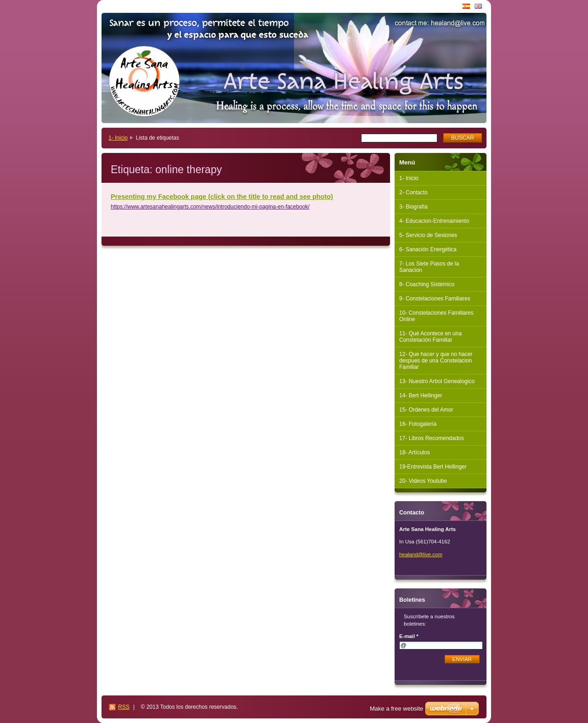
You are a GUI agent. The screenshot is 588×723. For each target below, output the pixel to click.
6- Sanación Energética (428, 249)
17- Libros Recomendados (432, 438)
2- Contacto (413, 192)
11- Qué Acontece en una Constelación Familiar (430, 337)
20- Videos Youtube (423, 481)
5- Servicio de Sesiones (428, 235)
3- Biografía (413, 207)
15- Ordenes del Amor (426, 410)
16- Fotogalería (418, 424)
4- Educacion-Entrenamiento (434, 221)
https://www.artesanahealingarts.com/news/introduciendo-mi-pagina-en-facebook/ (210, 207)
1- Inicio (118, 138)
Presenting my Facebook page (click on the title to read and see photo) (222, 197)
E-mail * (409, 636)
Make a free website (396, 709)
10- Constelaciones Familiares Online (436, 316)
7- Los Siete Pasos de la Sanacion (429, 267)
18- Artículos (415, 452)
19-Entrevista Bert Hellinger (433, 467)
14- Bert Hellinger (421, 395)
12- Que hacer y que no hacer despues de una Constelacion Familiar (436, 361)
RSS (124, 707)
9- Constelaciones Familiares (435, 299)
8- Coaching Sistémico (427, 284)
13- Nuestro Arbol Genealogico (437, 381)
